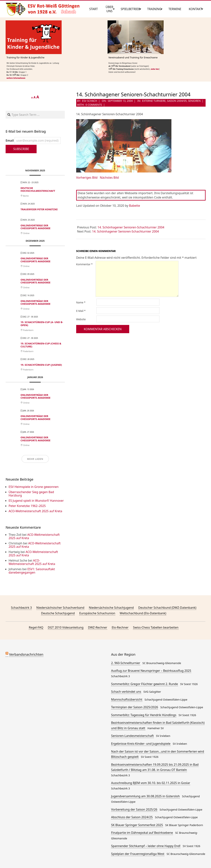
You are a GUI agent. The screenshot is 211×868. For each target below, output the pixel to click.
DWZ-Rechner (98, 627)
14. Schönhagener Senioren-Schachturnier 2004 (131, 227)
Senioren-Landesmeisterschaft (132, 736)
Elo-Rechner (120, 627)
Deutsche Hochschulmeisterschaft (38, 190)
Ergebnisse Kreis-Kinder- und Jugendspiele (141, 744)
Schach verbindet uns (126, 692)
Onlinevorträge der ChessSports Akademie (35, 227)
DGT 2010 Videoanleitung (66, 627)
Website (81, 319)
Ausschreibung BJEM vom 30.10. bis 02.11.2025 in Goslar (151, 783)
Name (81, 302)
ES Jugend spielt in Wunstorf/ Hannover (36, 501)
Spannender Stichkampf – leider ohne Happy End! (146, 846)
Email (33, 140)
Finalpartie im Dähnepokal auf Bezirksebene (142, 833)
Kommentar (84, 264)
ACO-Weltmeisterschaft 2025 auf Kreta (35, 511)
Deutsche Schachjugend (58, 613)
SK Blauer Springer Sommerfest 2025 (137, 825)
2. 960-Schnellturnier (126, 663)
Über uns (109, 9)
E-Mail (81, 311)
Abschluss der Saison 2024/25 (132, 817)
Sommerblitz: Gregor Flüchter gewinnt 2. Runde (145, 684)
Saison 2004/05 (177, 101)
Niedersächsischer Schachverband (60, 608)
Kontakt (195, 9)
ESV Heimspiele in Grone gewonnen (34, 487)
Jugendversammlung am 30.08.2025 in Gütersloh (145, 796)
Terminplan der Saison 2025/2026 (135, 707)
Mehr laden (35, 459)
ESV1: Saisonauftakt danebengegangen (32, 571)
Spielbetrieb (130, 9)
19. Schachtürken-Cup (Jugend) (41, 365)
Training (154, 9)
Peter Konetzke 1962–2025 (27, 506)
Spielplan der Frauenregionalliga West (138, 854)
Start (94, 9)
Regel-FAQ (36, 627)
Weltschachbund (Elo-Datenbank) (143, 613)
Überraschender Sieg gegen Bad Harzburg (31, 494)
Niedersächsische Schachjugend (111, 608)
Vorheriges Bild (87, 178)
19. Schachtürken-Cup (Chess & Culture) (41, 345)
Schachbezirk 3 (21, 608)
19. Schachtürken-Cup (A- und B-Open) (42, 324)
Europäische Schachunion (97, 613)
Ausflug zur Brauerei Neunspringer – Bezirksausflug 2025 (151, 671)
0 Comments (94, 105)
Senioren (194, 101)
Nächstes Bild (109, 178)
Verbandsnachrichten (26, 654)
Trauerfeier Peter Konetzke (39, 209)
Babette (135, 206)
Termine (175, 9)
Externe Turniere (154, 101)
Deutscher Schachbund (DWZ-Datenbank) (167, 608)
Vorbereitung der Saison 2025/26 (134, 809)
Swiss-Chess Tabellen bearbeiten (156, 627)
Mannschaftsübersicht (127, 699)
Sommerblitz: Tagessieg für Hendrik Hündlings (144, 715)
